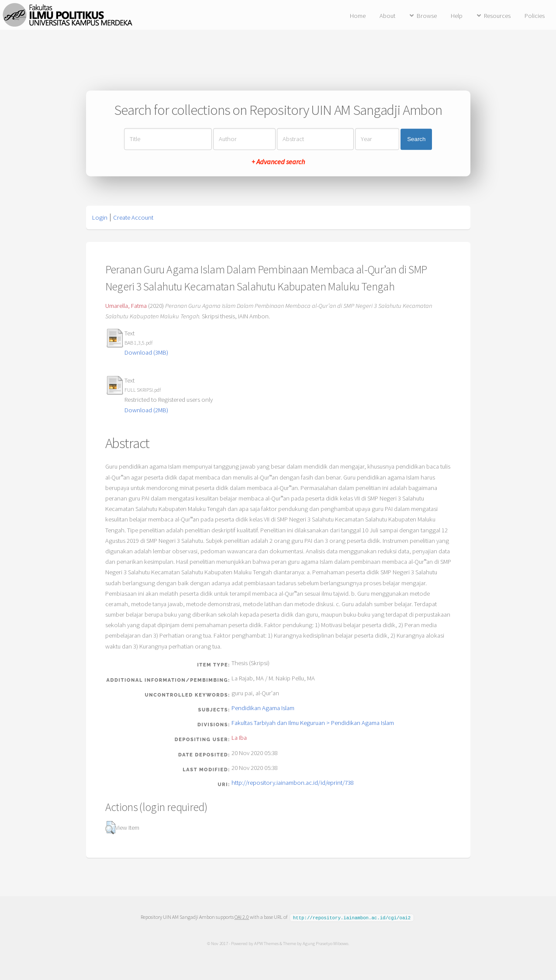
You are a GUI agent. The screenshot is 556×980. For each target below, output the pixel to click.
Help (457, 16)
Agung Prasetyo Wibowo (325, 943)
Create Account (133, 217)
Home (358, 16)
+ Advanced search (278, 162)
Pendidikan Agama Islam (263, 708)
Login (100, 217)
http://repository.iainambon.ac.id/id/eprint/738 (293, 783)
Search (416, 139)
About (387, 16)
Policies (535, 16)
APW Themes (266, 943)
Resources (497, 16)
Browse (427, 16)
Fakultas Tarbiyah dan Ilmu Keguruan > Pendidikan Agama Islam (313, 723)
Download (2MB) (146, 410)
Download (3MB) (146, 352)
